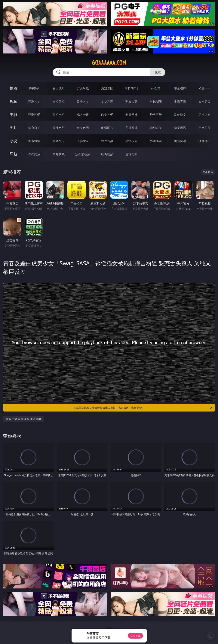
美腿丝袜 (131, 128)
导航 (14, 154)
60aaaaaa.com (109, 63)
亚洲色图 (59, 128)
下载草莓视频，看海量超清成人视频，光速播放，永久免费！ (143, 408)
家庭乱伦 (59, 141)
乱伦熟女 (180, 115)
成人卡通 (83, 115)
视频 (14, 101)
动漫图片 (107, 128)
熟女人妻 (131, 102)
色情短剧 (131, 154)
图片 (14, 128)
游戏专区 (107, 88)
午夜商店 (34, 154)
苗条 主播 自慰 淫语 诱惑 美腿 (23, 419)
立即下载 (135, 636)
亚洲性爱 (34, 115)
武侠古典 (107, 141)
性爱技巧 (204, 141)
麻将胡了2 (132, 88)
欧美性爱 (107, 115)
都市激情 (34, 141)
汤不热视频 (83, 154)
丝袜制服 (156, 102)
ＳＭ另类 (204, 102)
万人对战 (83, 88)
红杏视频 (107, 154)
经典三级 (156, 115)
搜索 (158, 72)
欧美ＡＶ (83, 102)
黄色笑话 (180, 141)
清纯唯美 (156, 128)
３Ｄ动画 (107, 102)
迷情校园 (131, 141)
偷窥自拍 (34, 128)
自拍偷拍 (59, 102)
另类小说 (156, 141)
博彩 (14, 88)
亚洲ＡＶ (34, 102)
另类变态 (204, 115)
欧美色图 (83, 128)
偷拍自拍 (59, 115)
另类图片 (204, 128)
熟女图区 (180, 128)
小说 (14, 141)
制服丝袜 (131, 115)
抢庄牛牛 (204, 88)
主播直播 (180, 102)
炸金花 (156, 88)
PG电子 (34, 88)
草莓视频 (59, 154)
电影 (14, 115)
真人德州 (59, 88)
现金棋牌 (180, 88)
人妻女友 (83, 141)
